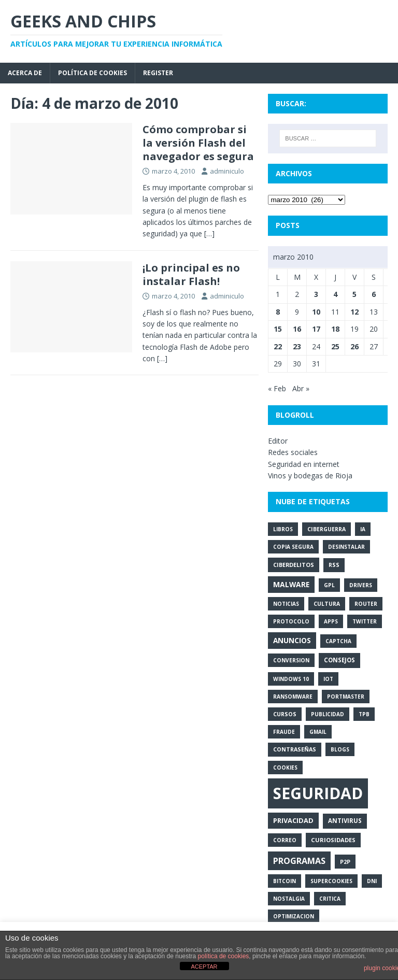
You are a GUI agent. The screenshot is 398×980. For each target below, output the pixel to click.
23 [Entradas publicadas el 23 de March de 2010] (297, 346)
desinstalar (346, 547)
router (366, 604)
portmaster (346, 697)
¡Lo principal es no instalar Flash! (191, 274)
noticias (286, 604)
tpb (364, 714)
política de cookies (224, 956)
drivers (361, 585)
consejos (339, 660)
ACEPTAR (204, 967)
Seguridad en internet (304, 464)
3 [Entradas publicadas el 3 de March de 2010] (316, 294)
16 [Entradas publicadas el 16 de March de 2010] (297, 329)
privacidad (293, 820)
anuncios (292, 640)
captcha (338, 641)
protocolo (291, 621)
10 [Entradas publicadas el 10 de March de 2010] (316, 312)
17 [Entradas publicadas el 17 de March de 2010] (316, 329)
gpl (329, 585)
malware (291, 584)
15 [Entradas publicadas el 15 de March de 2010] (278, 329)
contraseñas (295, 749)
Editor (278, 441)
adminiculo (227, 171)
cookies (285, 768)
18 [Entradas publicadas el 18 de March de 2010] (335, 329)
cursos (285, 714)
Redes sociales (293, 452)
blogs (340, 749)
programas (299, 861)
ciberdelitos (294, 565)
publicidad (328, 714)
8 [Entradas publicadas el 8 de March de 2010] (278, 312)
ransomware (293, 697)
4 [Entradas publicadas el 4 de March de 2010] (335, 294)
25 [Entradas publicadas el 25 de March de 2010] (335, 346)
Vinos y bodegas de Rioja (310, 475)
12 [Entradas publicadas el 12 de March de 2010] (354, 312)
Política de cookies (93, 73)
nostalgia (289, 899)
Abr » (301, 388)
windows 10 (291, 679)
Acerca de (25, 73)
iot (328, 679)
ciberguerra (326, 529)
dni (372, 881)
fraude (284, 732)
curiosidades (333, 840)
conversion (291, 660)
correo (285, 840)
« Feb (277, 388)
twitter (365, 621)
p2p (345, 862)
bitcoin (285, 881)
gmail (318, 732)
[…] (209, 233)
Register (158, 73)
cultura (327, 604)
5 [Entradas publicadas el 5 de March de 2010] (354, 294)
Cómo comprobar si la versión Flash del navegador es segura (198, 143)
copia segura (293, 547)
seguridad (318, 793)
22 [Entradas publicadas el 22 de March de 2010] (278, 346)
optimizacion (294, 916)
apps (331, 621)
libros (283, 529)
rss (334, 565)
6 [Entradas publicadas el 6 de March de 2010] (374, 294)
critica (330, 899)
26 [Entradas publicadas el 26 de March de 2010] (354, 346)
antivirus (345, 821)
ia (363, 529)
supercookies (331, 881)
